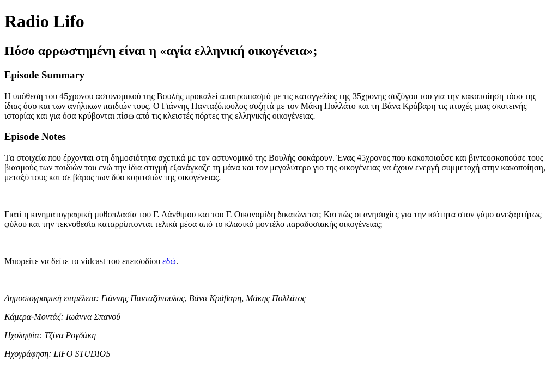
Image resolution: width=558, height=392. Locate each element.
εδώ (169, 261)
